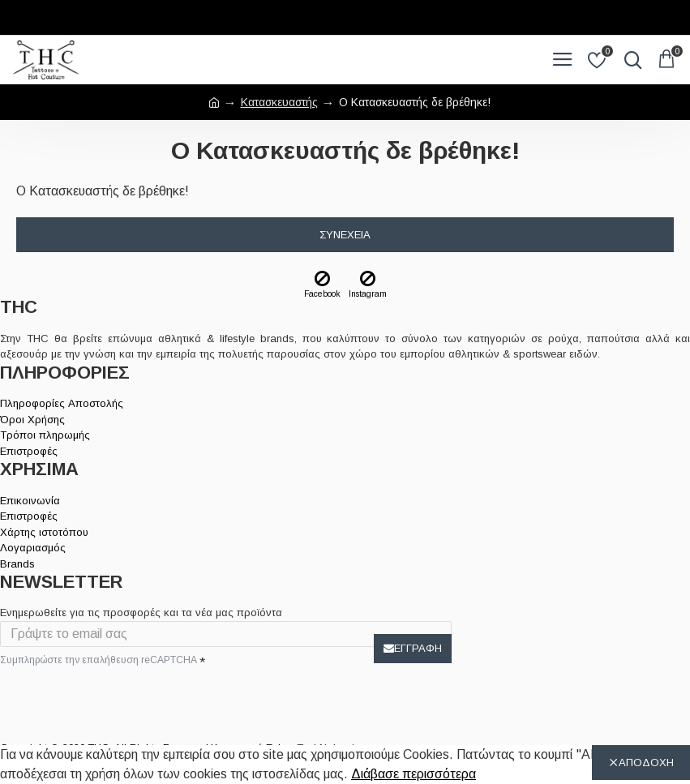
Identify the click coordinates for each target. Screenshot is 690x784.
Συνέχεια (345, 235)
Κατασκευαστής (279, 102)
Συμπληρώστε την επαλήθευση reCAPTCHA (99, 659)
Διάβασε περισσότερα (414, 774)
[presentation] (114, 700)
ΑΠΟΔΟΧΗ (646, 763)
